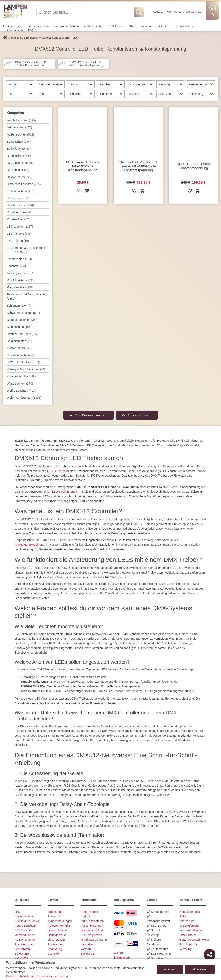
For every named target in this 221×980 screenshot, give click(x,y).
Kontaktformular (190, 912)
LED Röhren (18, 241)
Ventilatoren (22, 949)
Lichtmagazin (14, 30)
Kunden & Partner (183, 26)
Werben (86, 949)
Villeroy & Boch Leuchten (26, 369)
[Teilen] (210, 955)
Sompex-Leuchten (22, 320)
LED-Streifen (60, 492)
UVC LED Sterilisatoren (24, 362)
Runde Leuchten (25, 926)
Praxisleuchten (20, 287)
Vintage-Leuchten (21, 376)
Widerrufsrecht (189, 926)
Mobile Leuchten (21, 120)
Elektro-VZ (87, 954)
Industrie (147, 26)
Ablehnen (170, 969)
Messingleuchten (21, 273)
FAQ (31, 30)
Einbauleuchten (21, 191)
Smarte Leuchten (38, 26)
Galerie (162, 26)
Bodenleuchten (19, 149)
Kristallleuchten (20, 212)
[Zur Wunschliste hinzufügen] (79, 191)
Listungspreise (57, 935)
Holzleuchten (18, 198)
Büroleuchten (19, 156)
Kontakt (158, 12)
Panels (84, 492)
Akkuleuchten (19, 127)
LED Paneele (18, 234)
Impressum (187, 921)
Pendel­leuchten (21, 280)
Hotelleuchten (20, 205)
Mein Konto (174, 12)
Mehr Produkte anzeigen (91, 415)
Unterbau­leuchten (21, 355)
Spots (74, 492)
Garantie (53, 954)
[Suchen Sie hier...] (86, 12)
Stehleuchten (19, 327)
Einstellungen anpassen (52, 976)
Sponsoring (55, 949)
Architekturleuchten (27, 921)
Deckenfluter (18, 170)
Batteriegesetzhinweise (195, 940)
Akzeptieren (200, 969)
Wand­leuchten (20, 384)
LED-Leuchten (56, 471)
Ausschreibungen (92, 926)
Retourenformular (59, 926)
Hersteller (87, 944)
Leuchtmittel (18, 266)
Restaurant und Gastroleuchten (27, 296)
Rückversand (56, 944)
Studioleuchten (19, 341)
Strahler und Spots (23, 334)
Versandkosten (57, 930)
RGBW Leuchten (25, 940)
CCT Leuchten (24, 930)
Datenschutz (188, 935)
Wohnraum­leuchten (66, 26)
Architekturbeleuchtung (29, 545)
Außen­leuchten (94, 26)
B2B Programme (91, 935)
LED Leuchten (12, 26)
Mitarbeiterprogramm (94, 940)
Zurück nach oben (139, 415)
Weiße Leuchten (21, 391)
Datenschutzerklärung (20, 976)
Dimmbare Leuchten (24, 184)
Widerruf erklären (191, 930)
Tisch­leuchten (20, 348)
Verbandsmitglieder (93, 930)
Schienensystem (20, 306)
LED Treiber (116, 26)
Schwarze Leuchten (23, 313)
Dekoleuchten (20, 177)
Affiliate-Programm (93, 921)
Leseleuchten (19, 259)
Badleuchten (19, 142)
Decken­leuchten (21, 163)
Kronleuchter (18, 219)
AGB (183, 916)
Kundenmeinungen (60, 921)
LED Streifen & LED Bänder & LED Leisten (26, 250)
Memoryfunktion (25, 935)
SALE (133, 26)
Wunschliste (193, 12)
